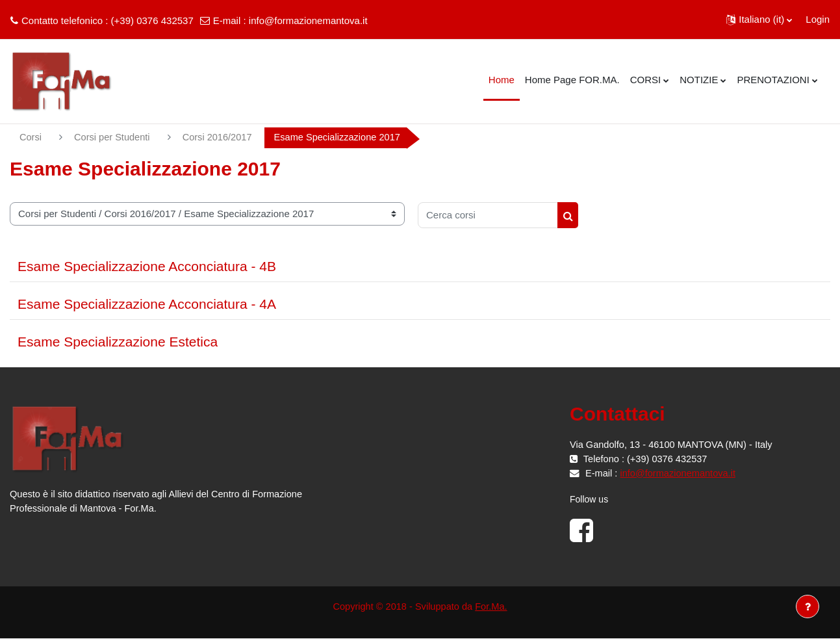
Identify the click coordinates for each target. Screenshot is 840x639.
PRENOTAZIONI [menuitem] (773, 80)
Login (818, 19)
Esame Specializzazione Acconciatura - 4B (147, 267)
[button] (759, 20)
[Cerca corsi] (488, 216)
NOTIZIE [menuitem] (699, 80)
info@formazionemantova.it (308, 20)
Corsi (31, 137)
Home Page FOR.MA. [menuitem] (572, 80)
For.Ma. (493, 607)
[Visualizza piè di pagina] (808, 606)
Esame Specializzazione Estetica (118, 342)
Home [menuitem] (502, 80)
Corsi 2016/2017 (221, 137)
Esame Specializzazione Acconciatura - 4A (147, 305)
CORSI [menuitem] (646, 80)
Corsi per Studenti (114, 137)
